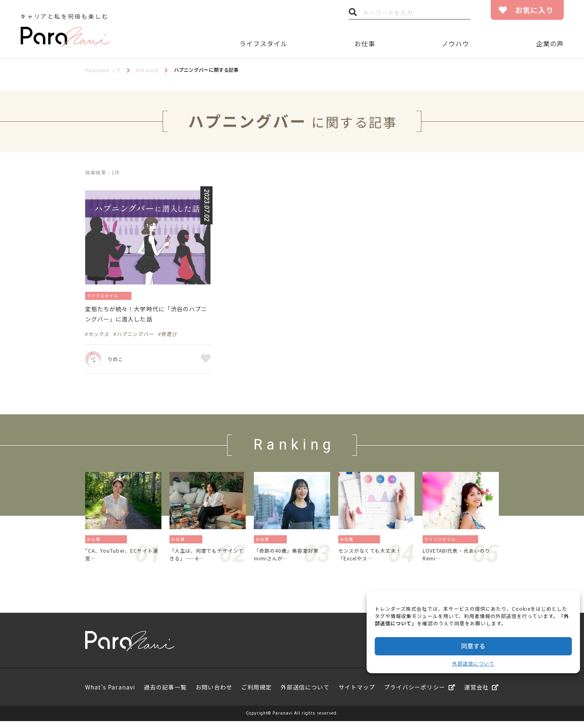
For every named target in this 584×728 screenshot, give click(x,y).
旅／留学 (470, 543)
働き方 (196, 543)
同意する (473, 646)
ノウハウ (455, 43)
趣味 (134, 295)
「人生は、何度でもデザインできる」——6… (206, 560)
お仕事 (365, 43)
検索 (353, 14)
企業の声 (550, 43)
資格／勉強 (370, 543)
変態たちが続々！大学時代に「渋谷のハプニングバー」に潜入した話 (147, 316)
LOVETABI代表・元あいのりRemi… (459, 560)
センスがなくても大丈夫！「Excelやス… (375, 560)
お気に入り (534, 10)
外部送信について (473, 663)
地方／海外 (117, 543)
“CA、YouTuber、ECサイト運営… (122, 560)
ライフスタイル (263, 43)
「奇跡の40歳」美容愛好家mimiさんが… (291, 560)
